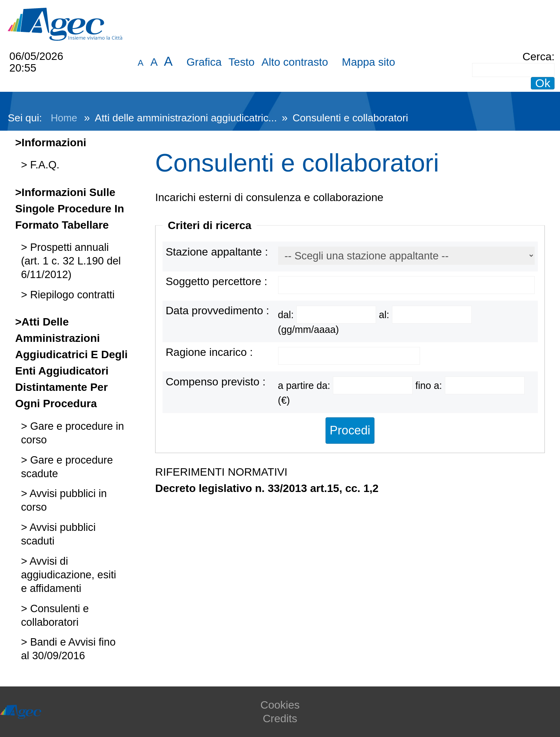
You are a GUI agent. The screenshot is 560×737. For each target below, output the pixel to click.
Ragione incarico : (209, 352)
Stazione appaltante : (217, 252)
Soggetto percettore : (217, 281)
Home (64, 118)
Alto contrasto (295, 62)
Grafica (204, 62)
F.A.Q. (43, 165)
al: (385, 315)
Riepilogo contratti (71, 295)
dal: (287, 315)
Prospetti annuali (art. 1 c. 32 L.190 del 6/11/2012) (71, 261)
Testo (242, 62)
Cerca (537, 57)
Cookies (280, 705)
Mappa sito (368, 62)
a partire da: (305, 385)
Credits (280, 719)
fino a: (430, 385)
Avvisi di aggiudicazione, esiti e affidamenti (69, 575)
